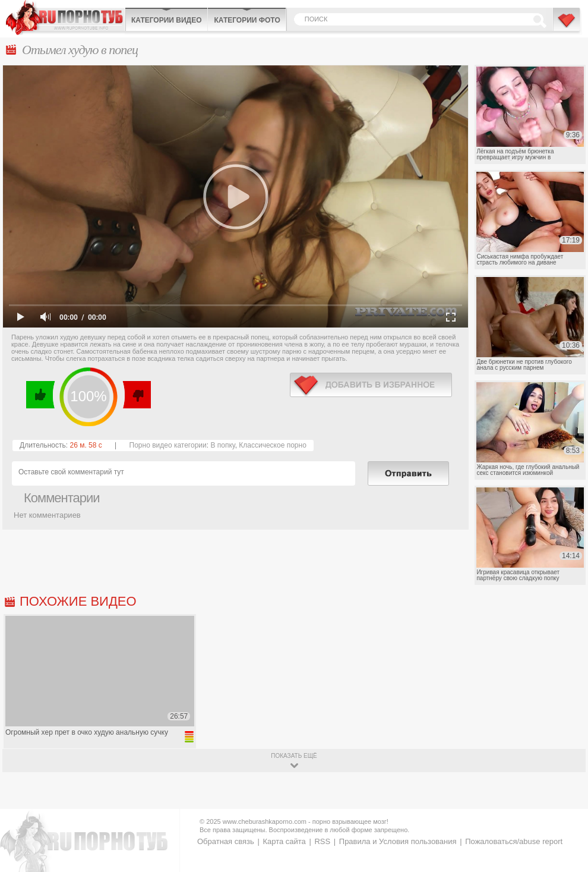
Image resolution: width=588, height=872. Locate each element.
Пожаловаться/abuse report (514, 841)
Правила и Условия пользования (398, 841)
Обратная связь (226, 841)
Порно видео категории (168, 445)
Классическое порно (273, 445)
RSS (322, 841)
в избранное (371, 385)
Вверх (565, 821)
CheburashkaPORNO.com (65, 18)
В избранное (567, 26)
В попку (222, 445)
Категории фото (247, 20)
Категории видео (166, 20)
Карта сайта (284, 841)
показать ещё (294, 756)
